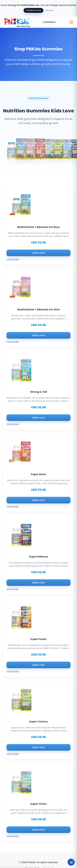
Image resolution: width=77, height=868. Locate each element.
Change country (33, 10)
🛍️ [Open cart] (71, 862)
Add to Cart (38, 258)
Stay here (49, 10)
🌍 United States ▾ (49, 22)
